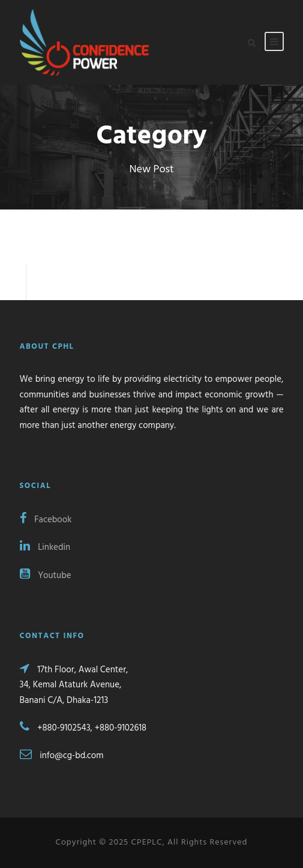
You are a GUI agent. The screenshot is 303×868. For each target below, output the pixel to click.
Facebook (46, 520)
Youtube (46, 576)
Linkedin (45, 547)
